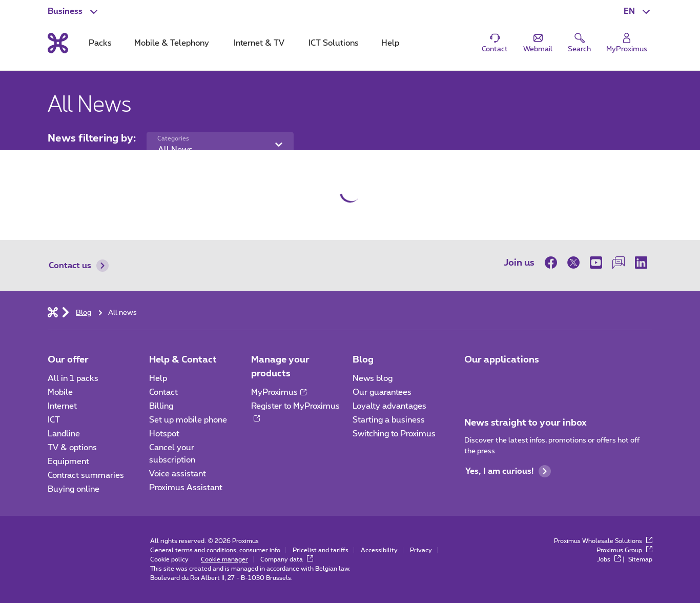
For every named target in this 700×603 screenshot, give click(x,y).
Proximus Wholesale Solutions (603, 541)
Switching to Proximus (394, 434)
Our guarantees (382, 392)
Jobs (609, 559)
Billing (161, 406)
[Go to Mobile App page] (473, 381)
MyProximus (279, 392)
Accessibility (379, 550)
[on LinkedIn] (641, 263)
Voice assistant (178, 474)
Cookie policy (169, 559)
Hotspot (164, 434)
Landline (64, 434)
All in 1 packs (73, 378)
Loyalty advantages (389, 406)
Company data (287, 559)
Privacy (421, 550)
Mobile (60, 392)
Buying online (74, 489)
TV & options (72, 448)
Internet (62, 406)
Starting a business (389, 420)
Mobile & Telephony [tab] (172, 43)
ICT (54, 420)
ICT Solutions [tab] (334, 43)
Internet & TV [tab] (259, 43)
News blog (373, 378)
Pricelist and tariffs (321, 550)
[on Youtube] (596, 263)
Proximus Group (624, 550)
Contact (163, 392)
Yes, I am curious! (508, 471)
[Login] (627, 43)
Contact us (79, 266)
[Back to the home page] (58, 43)
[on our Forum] (619, 263)
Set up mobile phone (188, 420)
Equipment (68, 461)
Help (158, 378)
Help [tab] (390, 43)
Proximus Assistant (186, 488)
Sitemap (640, 559)
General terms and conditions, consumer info (215, 550)
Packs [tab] (100, 43)
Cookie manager (224, 559)
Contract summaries (86, 475)
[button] (638, 11)
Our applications (502, 360)
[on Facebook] (553, 263)
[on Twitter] (573, 263)
